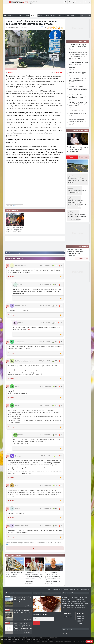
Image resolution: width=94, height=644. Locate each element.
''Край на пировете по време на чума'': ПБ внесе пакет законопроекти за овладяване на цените (78, 65)
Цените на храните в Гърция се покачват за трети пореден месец (78, 46)
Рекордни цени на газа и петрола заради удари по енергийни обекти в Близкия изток (77, 113)
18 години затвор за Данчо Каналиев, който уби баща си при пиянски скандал (77, 217)
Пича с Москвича (22, 526)
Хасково (10, 72)
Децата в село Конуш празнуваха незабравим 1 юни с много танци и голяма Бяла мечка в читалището (54, 577)
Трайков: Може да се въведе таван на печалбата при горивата (77, 80)
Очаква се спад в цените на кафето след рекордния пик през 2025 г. (77, 121)
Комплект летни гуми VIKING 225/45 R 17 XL (22, 611)
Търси (36, 623)
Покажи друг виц (82, 258)
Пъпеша (18, 456)
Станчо (21, 435)
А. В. (17, 485)
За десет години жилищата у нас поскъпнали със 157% (78, 73)
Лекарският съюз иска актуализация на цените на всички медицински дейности (78, 88)
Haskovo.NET (18, 205)
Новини (34, 16)
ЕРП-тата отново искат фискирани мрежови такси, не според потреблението (78, 96)
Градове (66, 16)
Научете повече (47, 639)
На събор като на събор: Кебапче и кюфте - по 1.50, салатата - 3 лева (15, 230)
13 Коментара (58, 72)
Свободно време (50, 16)
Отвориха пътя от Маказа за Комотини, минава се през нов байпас (78, 180)
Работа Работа (21, 306)
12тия (20, 285)
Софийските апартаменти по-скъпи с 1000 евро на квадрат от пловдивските (78, 104)
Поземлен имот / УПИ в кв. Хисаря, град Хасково (23, 599)
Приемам (89, 641)
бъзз (17, 386)
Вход (35, 548)
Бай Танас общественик (24, 361)
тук (29, 330)
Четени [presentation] (72, 157)
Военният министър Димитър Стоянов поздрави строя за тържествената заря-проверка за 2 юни (14, 577)
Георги (18, 509)
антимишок (20, 342)
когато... (21, 323)
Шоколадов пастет (40, 614)
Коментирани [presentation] (84, 157)
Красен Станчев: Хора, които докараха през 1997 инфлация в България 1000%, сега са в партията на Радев (78, 55)
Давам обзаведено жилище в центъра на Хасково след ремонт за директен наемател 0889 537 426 (23, 628)
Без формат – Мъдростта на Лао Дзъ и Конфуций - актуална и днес (77, 149)
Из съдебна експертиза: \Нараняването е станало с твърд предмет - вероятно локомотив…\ (76, 252)
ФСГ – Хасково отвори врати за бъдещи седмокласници (34, 574)
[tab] (72, 158)
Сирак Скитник (21, 265)
